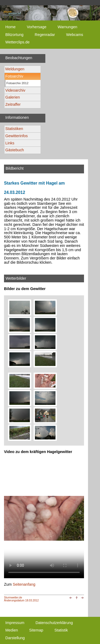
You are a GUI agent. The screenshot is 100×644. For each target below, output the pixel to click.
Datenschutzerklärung (54, 623)
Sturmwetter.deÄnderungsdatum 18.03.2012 (21, 599)
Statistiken (14, 129)
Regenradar (45, 35)
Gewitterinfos (17, 136)
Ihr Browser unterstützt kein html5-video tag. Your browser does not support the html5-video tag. (44, 518)
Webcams (75, 35)
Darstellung (15, 638)
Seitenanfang (24, 584)
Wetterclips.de (17, 42)
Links (10, 143)
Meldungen (15, 69)
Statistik (61, 630)
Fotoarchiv (14, 76)
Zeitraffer (13, 104)
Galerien (13, 97)
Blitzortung (14, 35)
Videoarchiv (15, 90)
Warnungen (67, 27)
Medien (12, 630)
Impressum (15, 623)
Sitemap (36, 630)
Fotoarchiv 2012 (17, 83)
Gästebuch (15, 150)
